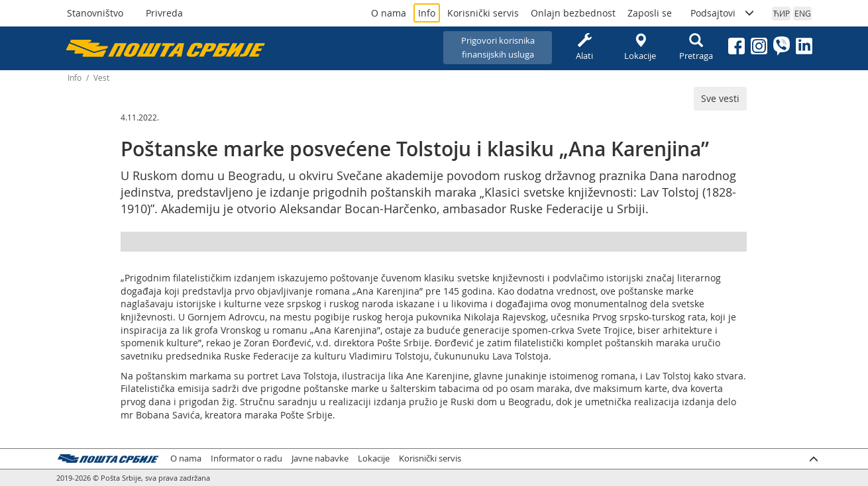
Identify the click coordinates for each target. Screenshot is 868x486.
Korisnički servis (483, 13)
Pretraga (696, 47)
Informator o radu (246, 459)
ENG (803, 13)
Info (427, 13)
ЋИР (782, 13)
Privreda (164, 13)
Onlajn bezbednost (573, 13)
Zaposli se (650, 13)
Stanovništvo (95, 13)
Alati (584, 47)
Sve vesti (720, 98)
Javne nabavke (320, 459)
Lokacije (640, 47)
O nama (389, 13)
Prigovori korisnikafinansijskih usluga (498, 47)
